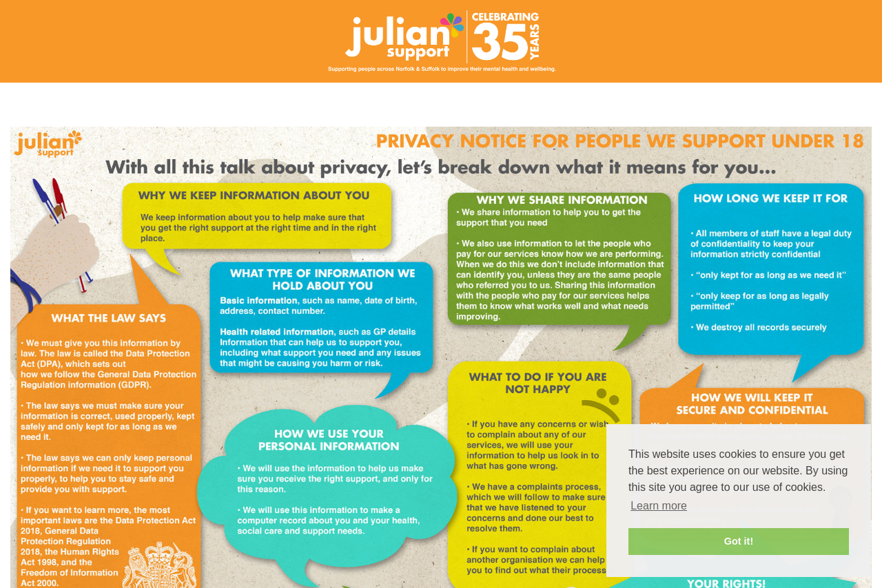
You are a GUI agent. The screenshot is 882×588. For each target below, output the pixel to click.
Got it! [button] (739, 541)
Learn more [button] (659, 506)
